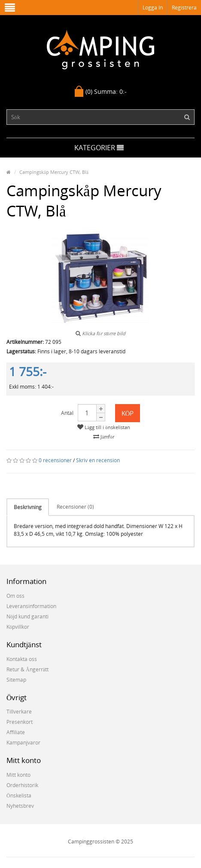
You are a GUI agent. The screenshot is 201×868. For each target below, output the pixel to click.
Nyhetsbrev (20, 806)
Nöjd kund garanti (27, 616)
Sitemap (16, 680)
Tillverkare (19, 712)
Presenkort (20, 722)
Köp (128, 413)
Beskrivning (28, 507)
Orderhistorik (22, 785)
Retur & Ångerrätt (27, 669)
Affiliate (16, 732)
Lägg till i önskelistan (104, 427)
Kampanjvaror (23, 743)
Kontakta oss (22, 659)
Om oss (15, 596)
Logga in (153, 8)
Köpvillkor (18, 627)
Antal (67, 413)
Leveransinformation (31, 606)
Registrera (184, 8)
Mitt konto (18, 775)
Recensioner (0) (75, 507)
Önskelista (19, 795)
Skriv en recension (98, 460)
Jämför (104, 437)
